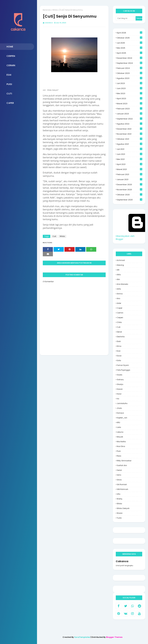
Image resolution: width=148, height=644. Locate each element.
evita (119, 360)
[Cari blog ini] (126, 18)
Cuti (54, 236)
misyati (120, 437)
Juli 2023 (129, 83)
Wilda (55, 10)
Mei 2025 (129, 48)
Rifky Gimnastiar (124, 461)
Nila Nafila (121, 442)
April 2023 (129, 99)
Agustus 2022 (129, 124)
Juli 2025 (129, 43)
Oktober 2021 (129, 139)
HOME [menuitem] (10, 47)
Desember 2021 (129, 129)
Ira (118, 399)
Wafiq (119, 499)
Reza (119, 456)
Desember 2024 (129, 58)
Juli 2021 (129, 149)
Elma (119, 346)
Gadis (120, 375)
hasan (120, 389)
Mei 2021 (129, 159)
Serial (119, 470)
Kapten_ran (122, 418)
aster (119, 303)
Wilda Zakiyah (123, 508)
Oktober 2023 (129, 73)
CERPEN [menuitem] (11, 56)
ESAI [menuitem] (9, 75)
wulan (120, 513)
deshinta (121, 337)
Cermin (120, 313)
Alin (118, 279)
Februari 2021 (129, 174)
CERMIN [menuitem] (11, 65)
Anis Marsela (122, 284)
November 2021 (129, 134)
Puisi (119, 451)
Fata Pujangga (123, 370)
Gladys (120, 384)
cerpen (120, 318)
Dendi (119, 332)
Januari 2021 (129, 179)
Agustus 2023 (129, 78)
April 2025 (129, 53)
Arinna (120, 294)
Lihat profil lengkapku (124, 566)
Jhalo (119, 408)
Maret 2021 (129, 169)
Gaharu (120, 380)
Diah (119, 341)
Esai (119, 351)
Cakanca (49, 23)
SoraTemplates (82, 637)
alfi (118, 270)
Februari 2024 (129, 68)
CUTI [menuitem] (9, 94)
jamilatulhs (122, 403)
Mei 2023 (129, 93)
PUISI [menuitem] (9, 84)
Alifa (119, 275)
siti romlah (122, 484)
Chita (119, 322)
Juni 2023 (129, 88)
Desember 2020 (129, 185)
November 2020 (129, 190)
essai (119, 356)
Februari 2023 (129, 109)
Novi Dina (121, 446)
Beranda (47, 10)
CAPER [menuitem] (10, 103)
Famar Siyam (123, 365)
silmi (119, 475)
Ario (118, 298)
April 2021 (129, 164)
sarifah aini (122, 465)
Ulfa (119, 494)
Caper (120, 308)
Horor (119, 394)
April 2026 (129, 33)
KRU (118, 422)
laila (119, 427)
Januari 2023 (129, 114)
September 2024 (129, 63)
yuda (119, 518)
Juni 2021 (129, 154)
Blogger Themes (114, 637)
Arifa (119, 289)
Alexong (120, 265)
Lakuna (120, 432)
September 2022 (129, 119)
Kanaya (120, 413)
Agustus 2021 (129, 144)
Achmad (121, 260)
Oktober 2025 (129, 38)
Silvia (119, 480)
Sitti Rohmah (122, 489)
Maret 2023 (129, 104)
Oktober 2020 (129, 195)
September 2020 (129, 200)
